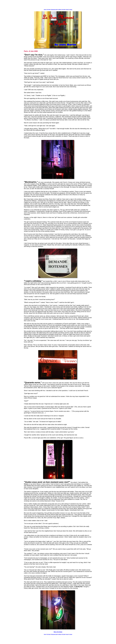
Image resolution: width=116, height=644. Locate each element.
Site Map (64, 9)
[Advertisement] (58, 5)
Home (45, 9)
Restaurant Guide (54, 9)
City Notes (49, 9)
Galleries (60, 9)
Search (67, 9)
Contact (71, 9)
